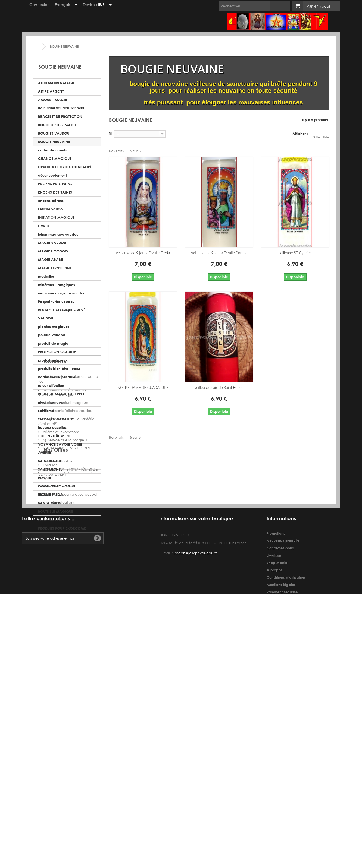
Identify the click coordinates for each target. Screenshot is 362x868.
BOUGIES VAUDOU (54, 133)
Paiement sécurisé (58, 711)
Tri (111, 134)
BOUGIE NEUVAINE (54, 142)
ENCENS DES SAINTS (55, 192)
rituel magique (51, 402)
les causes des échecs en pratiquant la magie (62, 576)
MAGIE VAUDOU (52, 243)
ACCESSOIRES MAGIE (57, 83)
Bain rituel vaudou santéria (61, 108)
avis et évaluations (58, 645)
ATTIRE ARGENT (51, 91)
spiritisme (46, 411)
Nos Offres (56, 676)
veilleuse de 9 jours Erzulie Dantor (219, 253)
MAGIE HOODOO (53, 251)
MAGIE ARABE (50, 259)
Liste (326, 134)
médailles (46, 276)
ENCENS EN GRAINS (55, 184)
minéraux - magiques (57, 285)
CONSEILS (55, 547)
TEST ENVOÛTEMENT (54, 436)
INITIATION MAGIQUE (56, 217)
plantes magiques (54, 327)
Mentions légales (281, 827)
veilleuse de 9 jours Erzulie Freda (143, 253)
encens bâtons (51, 201)
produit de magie (53, 343)
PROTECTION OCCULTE (57, 352)
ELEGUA (45, 478)
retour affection (51, 385)
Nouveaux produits (283, 783)
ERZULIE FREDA (50, 495)
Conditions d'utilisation (286, 820)
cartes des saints (52, 150)
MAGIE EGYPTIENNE (55, 268)
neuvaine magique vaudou (62, 293)
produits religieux (53, 360)
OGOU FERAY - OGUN (57, 486)
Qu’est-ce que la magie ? (65, 624)
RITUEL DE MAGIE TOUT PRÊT (61, 394)
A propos (274, 812)
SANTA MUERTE (51, 503)
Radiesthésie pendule (57, 377)
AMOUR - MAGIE (52, 100)
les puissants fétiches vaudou (67, 594)
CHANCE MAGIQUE (55, 159)
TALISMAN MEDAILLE (56, 419)
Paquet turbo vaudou (56, 302)
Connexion (37, 4)
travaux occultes (52, 427)
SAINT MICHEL (50, 469)
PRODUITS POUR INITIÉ (56, 520)
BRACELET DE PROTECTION (60, 116)
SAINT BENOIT (50, 461)
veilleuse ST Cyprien (295, 253)
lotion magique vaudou (58, 234)
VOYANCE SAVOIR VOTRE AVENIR (60, 448)
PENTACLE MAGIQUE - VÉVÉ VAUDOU (62, 314)
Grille (316, 134)
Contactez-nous (280, 790)
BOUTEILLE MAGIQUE (56, 511)
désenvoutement (52, 175)
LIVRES (44, 226)
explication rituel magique (65, 586)
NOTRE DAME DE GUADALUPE (143, 388)
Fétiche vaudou (51, 209)
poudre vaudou (52, 335)
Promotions (276, 776)
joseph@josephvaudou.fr (195, 795)
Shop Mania (277, 805)
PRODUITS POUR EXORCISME (62, 528)
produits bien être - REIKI (59, 369)
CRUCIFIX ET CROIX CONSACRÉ (65, 167)
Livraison (50, 690)
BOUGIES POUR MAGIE (57, 125)
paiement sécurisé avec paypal (70, 719)
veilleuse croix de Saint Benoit (219, 388)
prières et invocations (61, 615)
